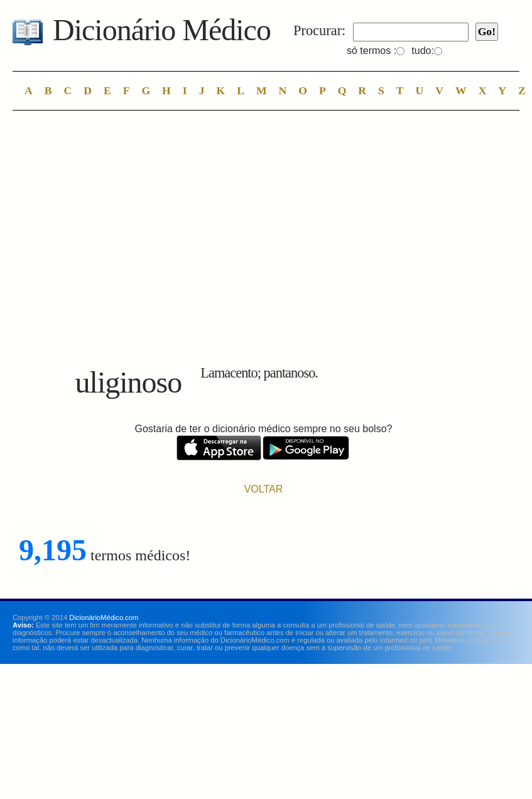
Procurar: (319, 30)
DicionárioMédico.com (104, 617)
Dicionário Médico (162, 30)
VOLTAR (264, 489)
